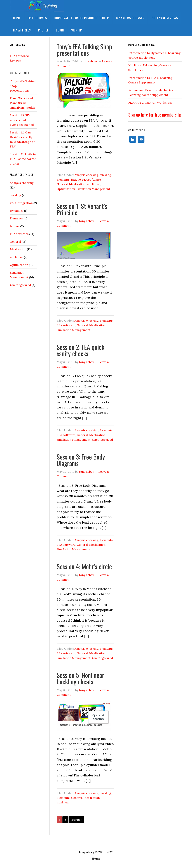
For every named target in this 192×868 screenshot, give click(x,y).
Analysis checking (86, 175)
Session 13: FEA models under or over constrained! (22, 120)
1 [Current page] (58, 819)
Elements (63, 179)
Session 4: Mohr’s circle (84, 566)
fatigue (76, 179)
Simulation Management (93, 189)
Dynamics (17, 211)
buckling (105, 175)
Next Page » (75, 819)
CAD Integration (21, 203)
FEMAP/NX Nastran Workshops (150, 103)
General (62, 184)
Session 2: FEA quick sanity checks (80, 350)
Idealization (77, 184)
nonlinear (93, 184)
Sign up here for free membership (155, 115)
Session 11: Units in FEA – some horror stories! (23, 159)
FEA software (92, 179)
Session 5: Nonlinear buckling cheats (80, 678)
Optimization (66, 189)
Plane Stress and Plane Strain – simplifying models (23, 103)
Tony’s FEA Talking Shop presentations (84, 50)
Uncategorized (102, 440)
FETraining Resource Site (37, 6)
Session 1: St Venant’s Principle (82, 209)
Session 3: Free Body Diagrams (81, 460)
